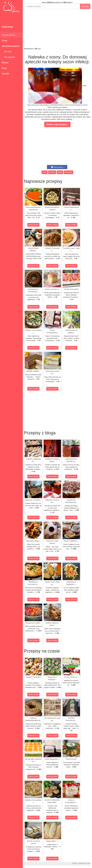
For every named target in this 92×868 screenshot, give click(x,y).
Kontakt (6, 74)
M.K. (89, 863)
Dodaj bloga (7, 27)
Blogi (4, 68)
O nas (5, 41)
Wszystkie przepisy (11, 46)
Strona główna (9, 35)
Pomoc (5, 63)
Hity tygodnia (9, 57)
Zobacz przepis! (33, 225)
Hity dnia (7, 52)
